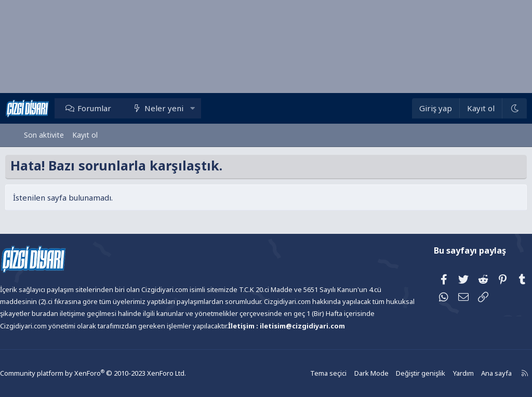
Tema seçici (309, 373)
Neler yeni (183, 108)
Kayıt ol (85, 135)
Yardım (438, 373)
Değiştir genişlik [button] (397, 373)
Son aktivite (44, 135)
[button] (211, 108)
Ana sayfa (471, 373)
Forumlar (113, 108)
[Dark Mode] (496, 108)
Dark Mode (350, 373)
